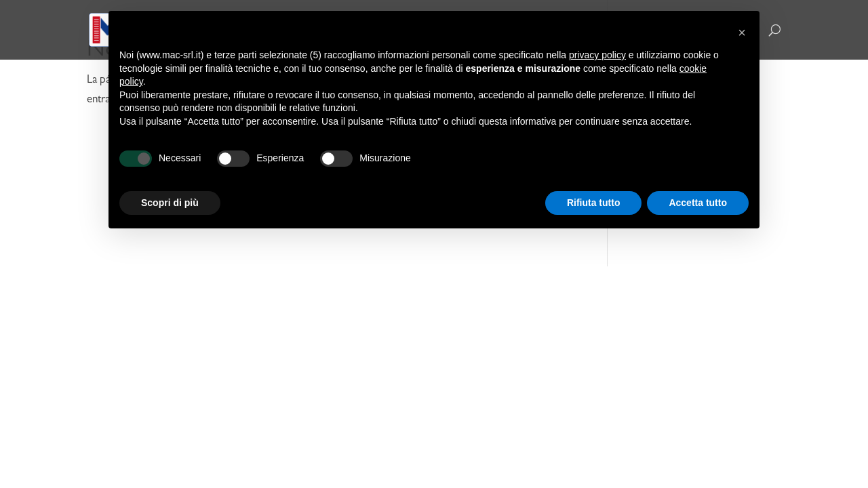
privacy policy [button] (597, 55)
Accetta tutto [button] (698, 203)
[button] (742, 33)
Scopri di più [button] (170, 203)
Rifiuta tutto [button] (594, 203)
